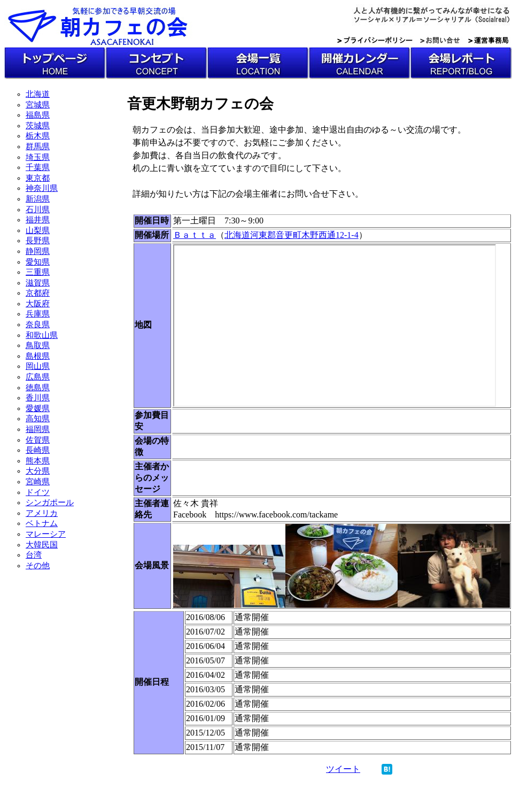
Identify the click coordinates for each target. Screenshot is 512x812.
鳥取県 (38, 345)
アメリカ (42, 513)
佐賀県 (38, 440)
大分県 (38, 471)
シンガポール (50, 502)
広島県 (38, 377)
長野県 (38, 241)
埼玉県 (38, 157)
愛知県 (38, 262)
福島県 (38, 115)
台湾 (34, 555)
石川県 (38, 210)
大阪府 (38, 304)
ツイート (343, 769)
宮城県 (38, 105)
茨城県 (38, 126)
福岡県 (38, 429)
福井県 (38, 220)
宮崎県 (38, 482)
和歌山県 (42, 335)
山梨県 (38, 230)
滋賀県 (38, 283)
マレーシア (46, 534)
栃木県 (38, 136)
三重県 (38, 272)
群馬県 (38, 146)
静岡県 (38, 251)
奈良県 (38, 324)
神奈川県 (42, 188)
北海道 (38, 94)
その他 (38, 566)
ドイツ (38, 492)
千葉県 (38, 167)
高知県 (38, 419)
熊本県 (38, 461)
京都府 (38, 293)
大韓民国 (42, 545)
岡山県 (38, 366)
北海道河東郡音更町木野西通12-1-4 (292, 235)
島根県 (38, 356)
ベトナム (42, 523)
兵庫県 (38, 314)
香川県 (38, 398)
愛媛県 (38, 408)
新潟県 (38, 199)
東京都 (38, 178)
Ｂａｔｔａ (195, 235)
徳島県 (38, 388)
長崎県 (38, 450)
